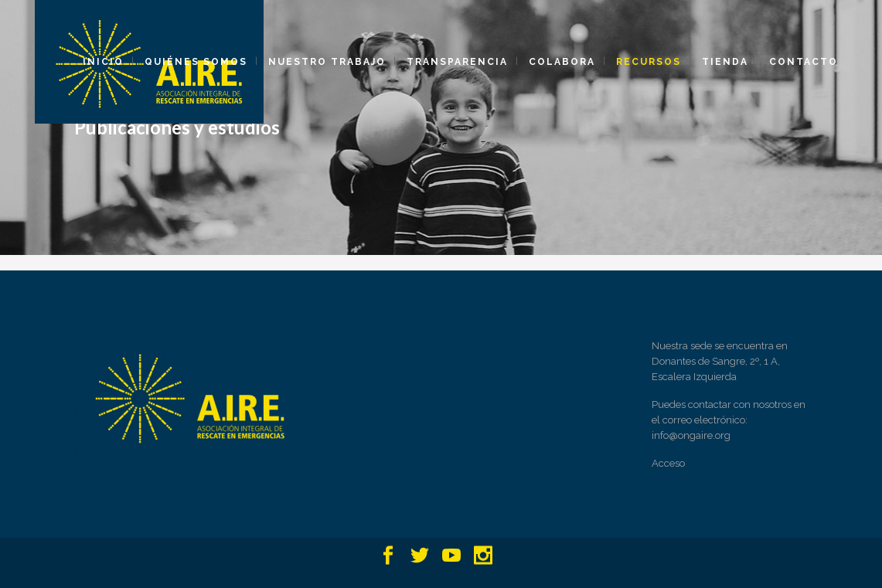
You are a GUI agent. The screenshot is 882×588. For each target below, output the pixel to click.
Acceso (668, 463)
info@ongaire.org (691, 435)
